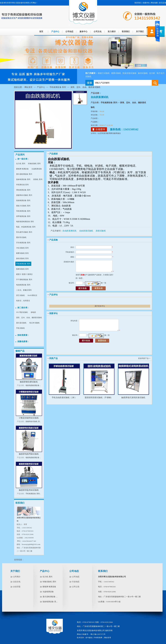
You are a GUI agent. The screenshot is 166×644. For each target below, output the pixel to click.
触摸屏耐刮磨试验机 (29, 382)
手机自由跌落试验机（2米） (64, 398)
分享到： (94, 133)
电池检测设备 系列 (23, 285)
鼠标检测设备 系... (50, 602)
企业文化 (17, 582)
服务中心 (84, 32)
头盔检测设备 (37, 169)
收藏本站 (146, 3)
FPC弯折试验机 (22, 312)
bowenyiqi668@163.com (31, 544)
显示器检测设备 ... (50, 597)
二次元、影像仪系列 (24, 290)
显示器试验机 (21, 323)
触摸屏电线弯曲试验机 (29, 454)
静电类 (33, 312)
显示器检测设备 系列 (24, 174)
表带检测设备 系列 (23, 216)
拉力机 (152, 73)
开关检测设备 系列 (23, 243)
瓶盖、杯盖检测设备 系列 (26, 227)
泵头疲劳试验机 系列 (24, 232)
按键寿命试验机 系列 (24, 195)
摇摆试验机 (116, 73)
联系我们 (126, 32)
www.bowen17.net (29, 541)
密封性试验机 (21, 237)
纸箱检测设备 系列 (23, 200)
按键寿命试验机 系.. (33, 421)
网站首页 (28, 87)
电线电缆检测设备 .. (33, 385)
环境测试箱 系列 (22, 185)
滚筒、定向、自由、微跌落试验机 (85, 87)
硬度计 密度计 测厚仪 (24, 274)
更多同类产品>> (144, 358)
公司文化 (98, 32)
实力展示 (112, 32)
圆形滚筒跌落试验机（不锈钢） (99, 398)
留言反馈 (163, 3)
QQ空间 (101, 133)
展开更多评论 (100, 306)
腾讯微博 (114, 133)
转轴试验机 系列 (34, 164)
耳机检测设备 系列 (23, 211)
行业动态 (76, 582)
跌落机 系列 (38, 179)
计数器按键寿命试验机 (29, 418)
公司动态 (69, 32)
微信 (119, 133)
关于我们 (140, 32)
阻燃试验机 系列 (22, 269)
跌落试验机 (101, 231)
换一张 (104, 283)
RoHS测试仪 (32, 295)
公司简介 (17, 577)
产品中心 (55, 32)
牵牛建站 (89, 638)
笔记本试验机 (34, 323)
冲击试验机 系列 (22, 248)
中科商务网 (98, 638)
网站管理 (108, 638)
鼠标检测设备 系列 (23, 179)
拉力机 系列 (21, 164)
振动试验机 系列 (22, 258)
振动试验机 (143, 73)
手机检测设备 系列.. (33, 494)
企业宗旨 (17, 587)
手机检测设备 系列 (58, 87)
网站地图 (154, 3)
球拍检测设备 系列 (23, 190)
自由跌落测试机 (70, 231)
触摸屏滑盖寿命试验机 (29, 490)
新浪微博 (107, 133)
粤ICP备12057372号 (98, 634)
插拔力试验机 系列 (23, 206)
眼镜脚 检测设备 (22, 169)
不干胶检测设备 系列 (24, 280)
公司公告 (76, 587)
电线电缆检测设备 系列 (25, 222)
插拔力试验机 (104, 73)
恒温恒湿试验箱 (130, 73)
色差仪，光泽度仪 (23, 301)
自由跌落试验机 (86, 231)
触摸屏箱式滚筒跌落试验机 (133, 398)
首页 (41, 32)
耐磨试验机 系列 (22, 253)
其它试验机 (20, 295)
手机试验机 (20, 328)
